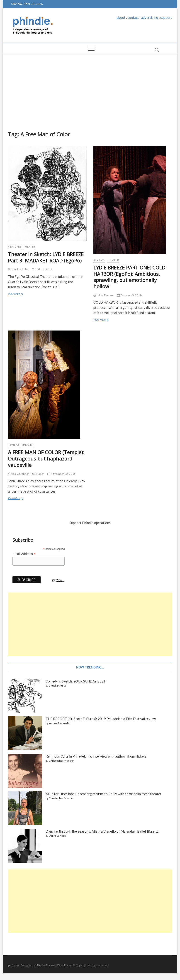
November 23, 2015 (61, 474)
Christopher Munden (62, 761)
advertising (150, 17)
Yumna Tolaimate (59, 723)
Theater (29, 247)
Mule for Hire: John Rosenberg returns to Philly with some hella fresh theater (103, 794)
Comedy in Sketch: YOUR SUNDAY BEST (76, 681)
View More (15, 294)
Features (15, 247)
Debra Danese (57, 836)
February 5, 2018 (129, 295)
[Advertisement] (90, 88)
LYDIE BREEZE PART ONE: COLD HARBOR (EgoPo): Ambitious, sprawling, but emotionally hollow (129, 277)
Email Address (24, 554)
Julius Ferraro (104, 295)
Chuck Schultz (18, 269)
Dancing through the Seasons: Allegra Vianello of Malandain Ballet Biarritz (102, 831)
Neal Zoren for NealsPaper (26, 474)
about (121, 17)
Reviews (99, 260)
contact (133, 17)
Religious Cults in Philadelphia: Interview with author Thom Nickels (96, 756)
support (166, 17)
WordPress (64, 965)
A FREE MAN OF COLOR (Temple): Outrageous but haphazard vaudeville (46, 458)
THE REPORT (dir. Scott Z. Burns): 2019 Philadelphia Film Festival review (101, 719)
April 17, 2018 (42, 269)
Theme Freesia (46, 965)
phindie (13, 965)
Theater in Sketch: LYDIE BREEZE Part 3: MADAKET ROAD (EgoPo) (46, 257)
